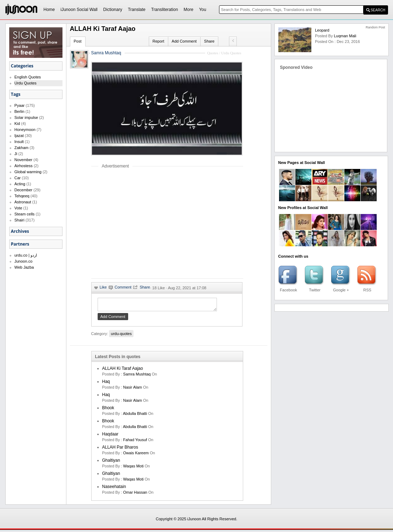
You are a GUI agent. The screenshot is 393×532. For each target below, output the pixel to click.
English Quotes (28, 77)
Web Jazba (24, 267)
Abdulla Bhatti (135, 416)
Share (209, 41)
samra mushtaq (137, 376)
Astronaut (23, 202)
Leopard (322, 30)
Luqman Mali (345, 36)
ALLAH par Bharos (120, 449)
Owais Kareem (136, 455)
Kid (17, 124)
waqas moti (133, 468)
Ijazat (19, 136)
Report (159, 41)
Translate (137, 10)
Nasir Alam (133, 389)
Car (18, 178)
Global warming (28, 172)
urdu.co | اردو (26, 255)
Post (78, 41)
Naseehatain (114, 489)
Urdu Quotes (26, 83)
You (203, 10)
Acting (20, 184)
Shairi (20, 220)
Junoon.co (24, 261)
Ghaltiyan (111, 462)
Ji (16, 154)
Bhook (108, 410)
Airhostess (24, 166)
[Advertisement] (151, 223)
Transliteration (165, 10)
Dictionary (113, 10)
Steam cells (25, 214)
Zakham (22, 148)
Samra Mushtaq (106, 53)
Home (49, 10)
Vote (18, 208)
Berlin (20, 111)
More (188, 10)
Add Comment (184, 41)
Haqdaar (110, 436)
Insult (19, 142)
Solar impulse (26, 117)
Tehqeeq (22, 196)
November (24, 160)
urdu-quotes (121, 336)
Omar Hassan (135, 494)
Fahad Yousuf (135, 442)
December (24, 190)
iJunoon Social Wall (79, 10)
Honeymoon (25, 130)
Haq (106, 384)
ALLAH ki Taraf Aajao (123, 371)
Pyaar (20, 105)
